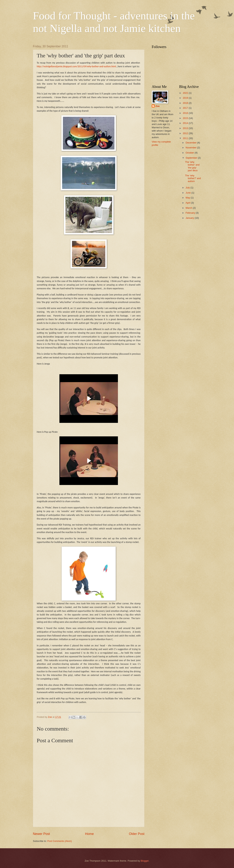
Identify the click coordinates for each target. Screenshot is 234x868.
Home (89, 834)
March (189, 208)
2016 (186, 113)
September (192, 158)
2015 (186, 118)
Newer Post (41, 834)
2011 (186, 138)
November (191, 148)
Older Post (137, 834)
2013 (186, 128)
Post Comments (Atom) (60, 841)
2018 (186, 103)
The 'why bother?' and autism (193, 178)
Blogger (145, 861)
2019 (186, 98)
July (188, 188)
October (190, 153)
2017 (186, 108)
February (191, 213)
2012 (186, 133)
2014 (186, 123)
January (190, 218)
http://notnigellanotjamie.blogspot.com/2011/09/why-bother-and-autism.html (76, 66)
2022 (186, 93)
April (188, 203)
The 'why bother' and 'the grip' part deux (192, 166)
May (188, 198)
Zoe (157, 106)
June (188, 193)
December (191, 143)
